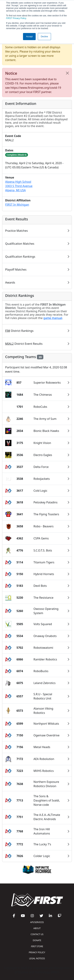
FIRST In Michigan (17, 205)
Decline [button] (44, 37)
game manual (53, 318)
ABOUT (37, 928)
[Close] (67, 73)
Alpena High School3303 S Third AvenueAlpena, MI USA (19, 186)
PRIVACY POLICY (37, 952)
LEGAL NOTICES (37, 958)
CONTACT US (37, 934)
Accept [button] (29, 37)
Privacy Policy (16, 18)
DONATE (37, 940)
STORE (37, 946)
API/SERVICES (37, 922)
